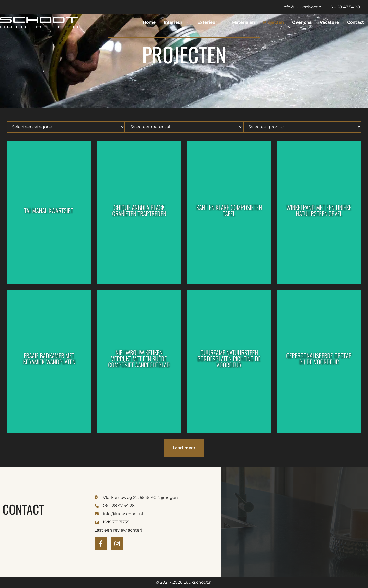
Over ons (302, 22)
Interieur (179, 22)
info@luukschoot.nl (303, 7)
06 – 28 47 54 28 (344, 7)
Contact (355, 22)
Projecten (274, 22)
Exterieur (213, 22)
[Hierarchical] (66, 127)
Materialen (244, 22)
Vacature (329, 22)
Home (149, 22)
